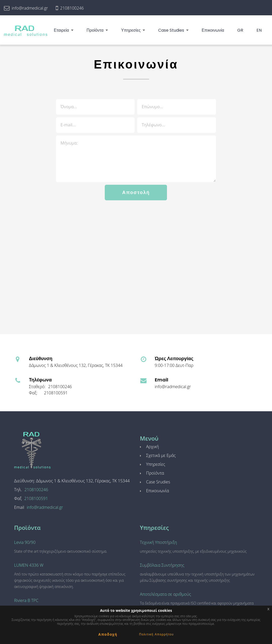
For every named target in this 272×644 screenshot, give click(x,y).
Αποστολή (136, 192)
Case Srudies (158, 482)
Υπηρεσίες (131, 30)
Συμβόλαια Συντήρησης (162, 565)
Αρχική (153, 447)
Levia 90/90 (25, 542)
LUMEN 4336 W (29, 565)
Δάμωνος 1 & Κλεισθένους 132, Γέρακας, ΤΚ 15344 (76, 365)
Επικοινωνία (213, 30)
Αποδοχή (108, 634)
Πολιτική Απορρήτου (157, 634)
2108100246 (72, 8)
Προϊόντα (95, 30)
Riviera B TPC (26, 600)
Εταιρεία (61, 30)
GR (240, 30)
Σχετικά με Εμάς (161, 455)
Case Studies (171, 30)
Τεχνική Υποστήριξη (159, 542)
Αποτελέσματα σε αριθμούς (166, 594)
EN (259, 30)
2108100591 (56, 393)
